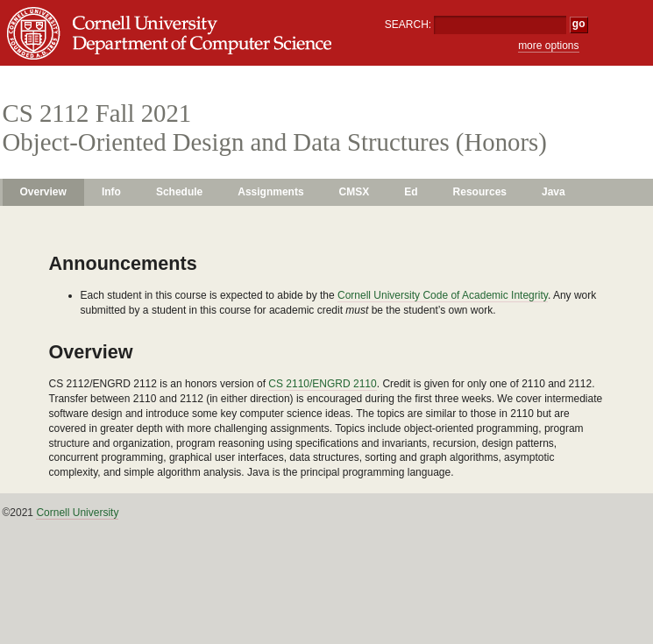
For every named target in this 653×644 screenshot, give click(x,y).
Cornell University (77, 513)
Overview (43, 192)
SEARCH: (408, 25)
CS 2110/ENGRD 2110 (322, 384)
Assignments (270, 192)
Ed (411, 192)
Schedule (179, 192)
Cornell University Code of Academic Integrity (443, 295)
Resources (480, 192)
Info (111, 192)
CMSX (355, 192)
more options (548, 46)
